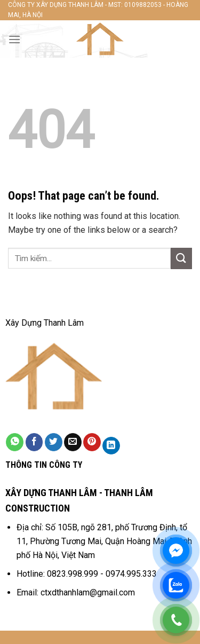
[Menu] (14, 39)
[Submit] (181, 258)
